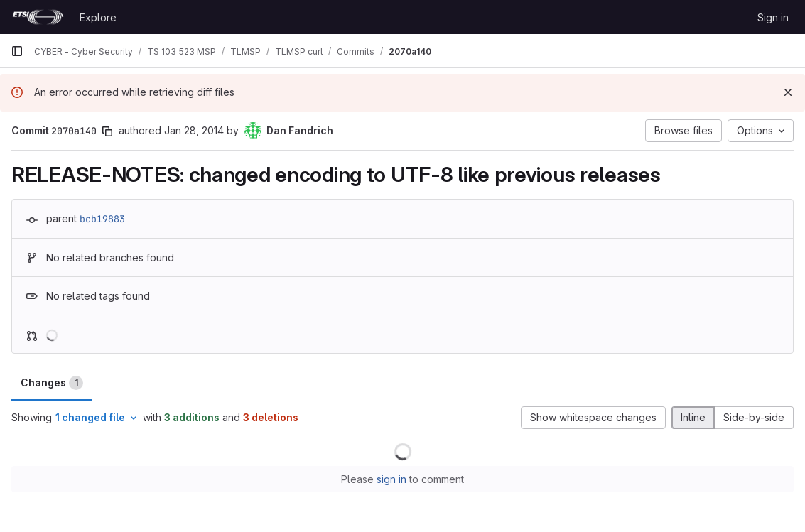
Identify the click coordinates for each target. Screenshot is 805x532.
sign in (391, 479)
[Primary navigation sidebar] (17, 51)
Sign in (773, 17)
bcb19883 (102, 219)
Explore (98, 17)
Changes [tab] (52, 383)
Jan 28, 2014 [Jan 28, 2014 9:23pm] (194, 130)
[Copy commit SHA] (107, 131)
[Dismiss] (788, 92)
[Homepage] (38, 17)
